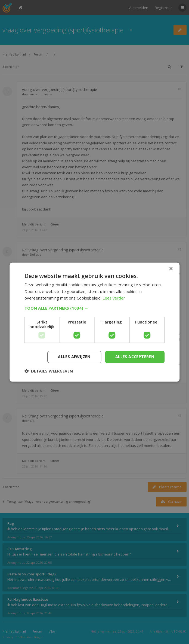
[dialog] (94, 322)
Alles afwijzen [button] (74, 357)
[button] (95, 308)
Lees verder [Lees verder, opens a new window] (114, 298)
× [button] (171, 269)
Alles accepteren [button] (135, 357)
